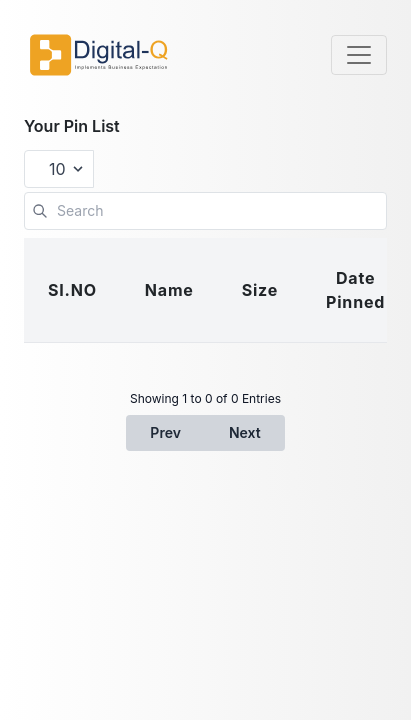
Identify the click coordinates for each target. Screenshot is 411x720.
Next (245, 432)
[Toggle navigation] (359, 55)
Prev (165, 432)
